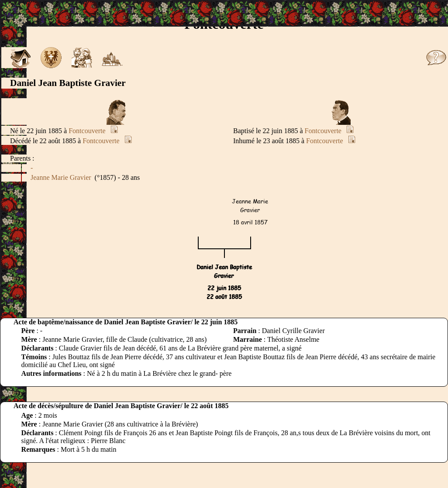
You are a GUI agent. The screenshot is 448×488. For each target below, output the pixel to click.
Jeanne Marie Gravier (61, 177)
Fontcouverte (87, 131)
